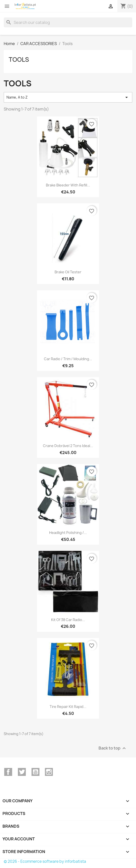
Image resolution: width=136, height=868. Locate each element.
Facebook (8, 772)
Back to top (113, 748)
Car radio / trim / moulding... (68, 359)
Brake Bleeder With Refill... (68, 185)
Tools (19, 59)
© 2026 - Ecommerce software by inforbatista (45, 861)
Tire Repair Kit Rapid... (68, 707)
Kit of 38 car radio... (68, 620)
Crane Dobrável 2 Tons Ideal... (68, 446)
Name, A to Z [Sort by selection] (68, 97)
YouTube (35, 772)
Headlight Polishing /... (68, 533)
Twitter (22, 772)
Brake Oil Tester (68, 272)
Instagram (49, 772)
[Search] (68, 22)
